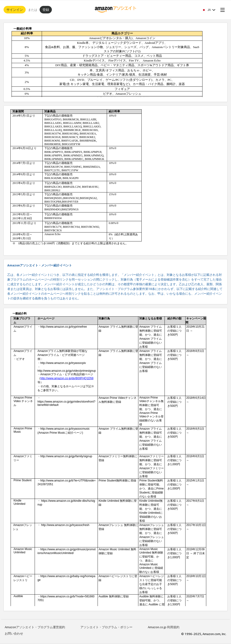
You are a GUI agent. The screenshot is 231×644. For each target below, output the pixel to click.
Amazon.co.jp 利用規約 (164, 627)
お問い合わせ (14, 633)
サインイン (15, 10)
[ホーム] (116, 10)
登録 (46, 10)
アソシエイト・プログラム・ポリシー (106, 627)
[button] (209, 10)
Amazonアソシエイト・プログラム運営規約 (35, 627)
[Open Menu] (222, 10)
